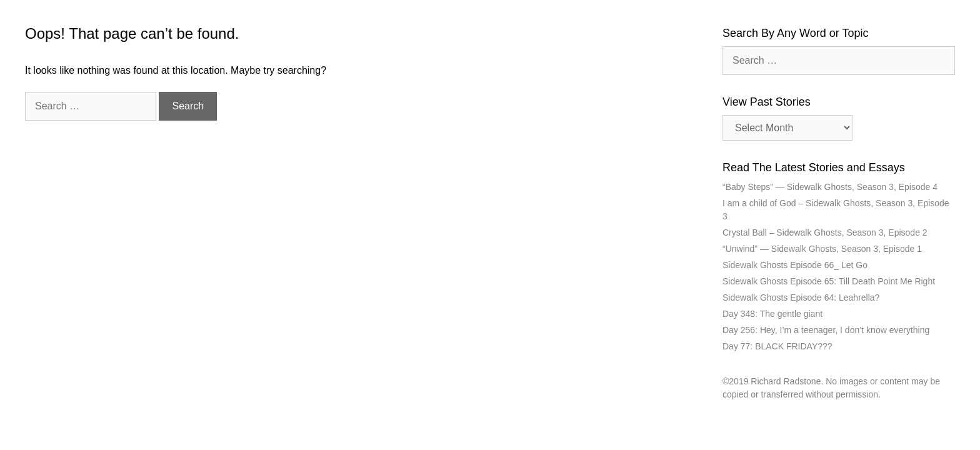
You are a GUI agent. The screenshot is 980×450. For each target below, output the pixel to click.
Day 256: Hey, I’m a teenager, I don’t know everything (826, 330)
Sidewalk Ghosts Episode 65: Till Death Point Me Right (829, 281)
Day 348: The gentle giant (772, 314)
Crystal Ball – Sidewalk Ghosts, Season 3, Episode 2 (825, 232)
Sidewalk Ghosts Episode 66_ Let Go (795, 265)
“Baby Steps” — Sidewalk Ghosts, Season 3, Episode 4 (830, 187)
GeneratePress (595, 432)
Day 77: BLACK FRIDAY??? (777, 346)
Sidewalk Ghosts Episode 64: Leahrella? (801, 297)
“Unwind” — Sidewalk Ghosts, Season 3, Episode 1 (822, 249)
